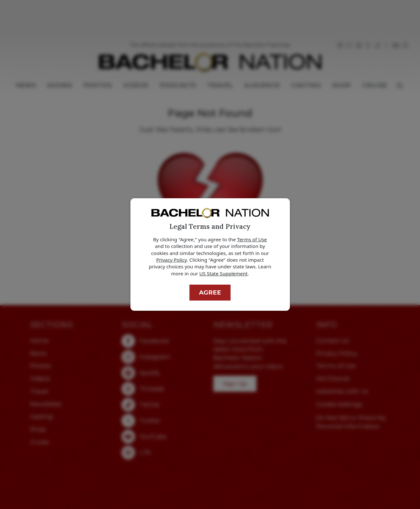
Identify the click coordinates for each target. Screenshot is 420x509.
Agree (210, 292)
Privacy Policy (172, 260)
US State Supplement (223, 273)
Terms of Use (252, 239)
